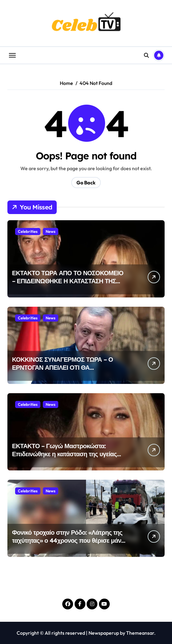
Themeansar (140, 633)
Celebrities (28, 231)
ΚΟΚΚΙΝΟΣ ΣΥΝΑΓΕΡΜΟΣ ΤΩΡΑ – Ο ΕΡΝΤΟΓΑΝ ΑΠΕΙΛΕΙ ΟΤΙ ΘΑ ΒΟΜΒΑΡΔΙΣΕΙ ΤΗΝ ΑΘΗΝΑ (62, 367)
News (51, 231)
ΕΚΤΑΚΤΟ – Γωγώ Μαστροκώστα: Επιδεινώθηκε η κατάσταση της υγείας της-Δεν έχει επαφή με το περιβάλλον (64, 454)
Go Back (86, 183)
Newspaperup (104, 633)
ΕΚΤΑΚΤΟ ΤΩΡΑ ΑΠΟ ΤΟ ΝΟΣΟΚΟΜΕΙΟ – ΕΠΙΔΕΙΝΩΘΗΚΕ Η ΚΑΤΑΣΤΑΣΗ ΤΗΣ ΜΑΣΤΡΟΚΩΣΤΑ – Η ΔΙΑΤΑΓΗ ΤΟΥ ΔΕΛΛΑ (68, 285)
